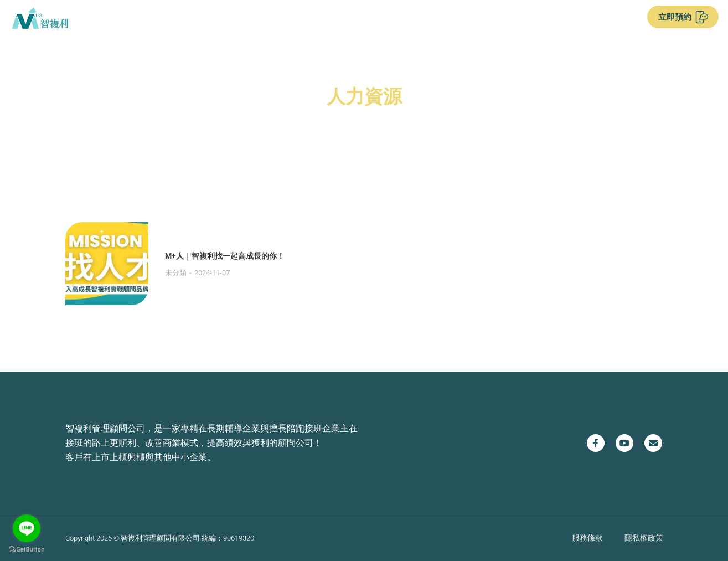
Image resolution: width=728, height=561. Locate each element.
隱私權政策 (644, 537)
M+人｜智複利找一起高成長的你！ (225, 256)
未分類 (176, 273)
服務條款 (587, 537)
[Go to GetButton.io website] (27, 550)
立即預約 (683, 17)
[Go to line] (27, 528)
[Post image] (107, 264)
